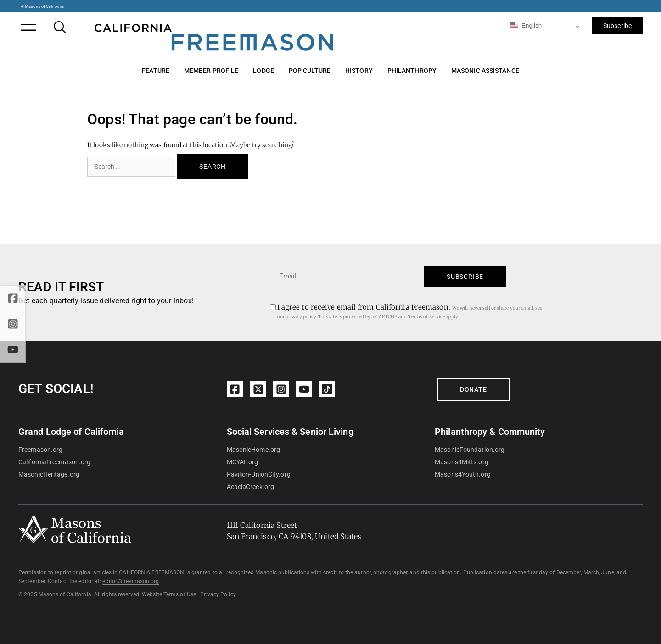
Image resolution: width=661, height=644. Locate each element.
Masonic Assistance (485, 71)
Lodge (263, 71)
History (359, 71)
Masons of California (44, 6)
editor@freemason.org (131, 581)
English (526, 25)
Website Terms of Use (169, 594)
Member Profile (211, 71)
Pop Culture (310, 71)
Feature (156, 71)
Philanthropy (412, 71)
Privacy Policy (218, 594)
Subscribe (617, 26)
